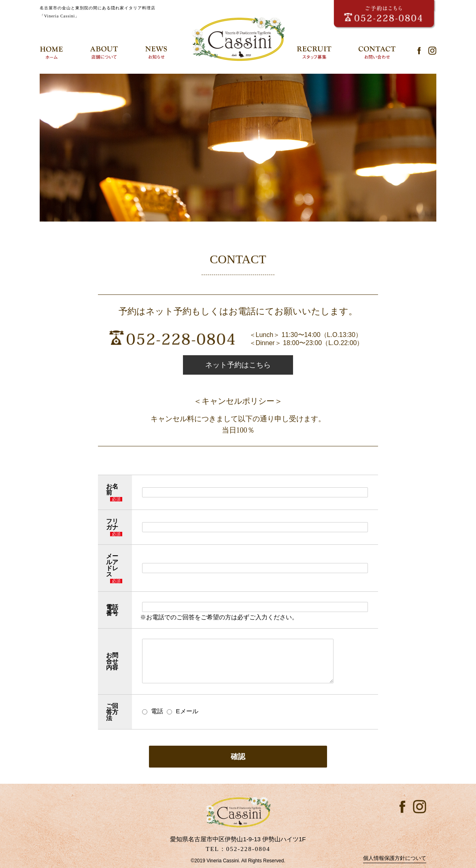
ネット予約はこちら (238, 365)
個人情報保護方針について (395, 858)
